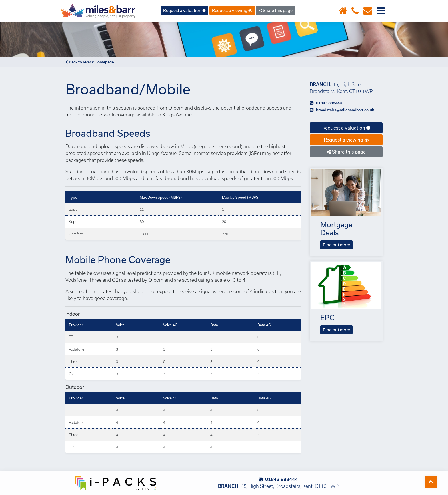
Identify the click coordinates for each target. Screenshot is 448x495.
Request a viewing (232, 10)
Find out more (336, 245)
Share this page (276, 10)
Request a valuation (184, 10)
